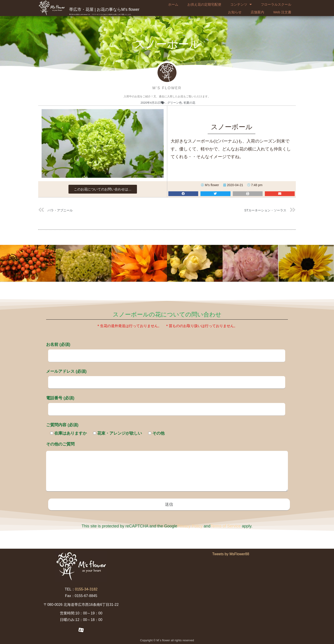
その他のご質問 (167, 467)
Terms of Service (226, 526)
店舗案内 (257, 12)
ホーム (173, 4)
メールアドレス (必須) (166, 377)
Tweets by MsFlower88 (231, 554)
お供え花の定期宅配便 (204, 4)
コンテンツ (241, 5)
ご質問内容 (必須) (62, 425)
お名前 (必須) (166, 350)
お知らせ (235, 12)
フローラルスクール (276, 4)
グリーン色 (175, 103)
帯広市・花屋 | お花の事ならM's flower (104, 9)
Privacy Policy (190, 526)
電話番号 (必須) (166, 403)
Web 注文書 (282, 12)
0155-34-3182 (86, 589)
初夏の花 (189, 103)
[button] (103, 189)
